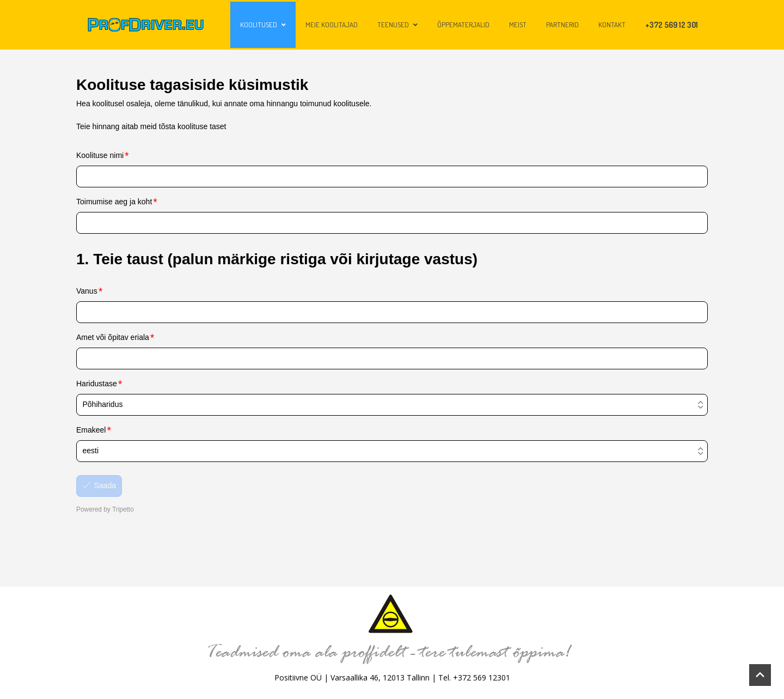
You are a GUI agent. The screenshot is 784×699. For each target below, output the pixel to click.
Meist (518, 25)
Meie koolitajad (332, 25)
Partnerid (562, 25)
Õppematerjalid (463, 25)
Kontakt (612, 25)
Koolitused (263, 25)
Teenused (397, 25)
